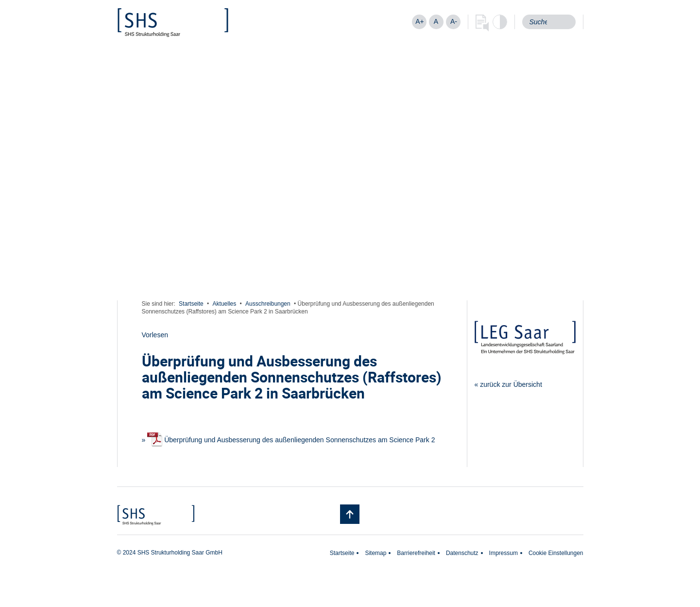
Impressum (504, 553)
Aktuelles (225, 304)
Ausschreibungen (268, 304)
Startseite (191, 304)
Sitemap (376, 553)
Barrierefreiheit (416, 553)
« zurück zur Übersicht (508, 384)
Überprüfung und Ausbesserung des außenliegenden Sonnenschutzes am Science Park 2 (291, 440)
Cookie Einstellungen (556, 553)
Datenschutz (462, 553)
